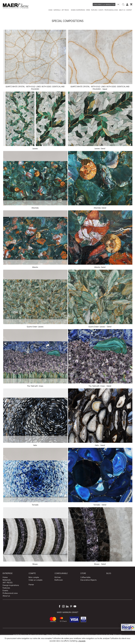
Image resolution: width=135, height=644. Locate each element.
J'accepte (82, 641)
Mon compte (34, 577)
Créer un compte (35, 580)
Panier (31, 584)
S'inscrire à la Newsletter (104, 4)
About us (6, 596)
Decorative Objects (89, 580)
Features (6, 588)
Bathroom (59, 580)
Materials (7, 580)
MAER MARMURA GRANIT (68, 612)
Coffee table (85, 577)
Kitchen (58, 577)
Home (5, 577)
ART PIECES (8, 582)
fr (118, 4)
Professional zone (10, 593)
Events (5, 590)
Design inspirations (11, 585)
